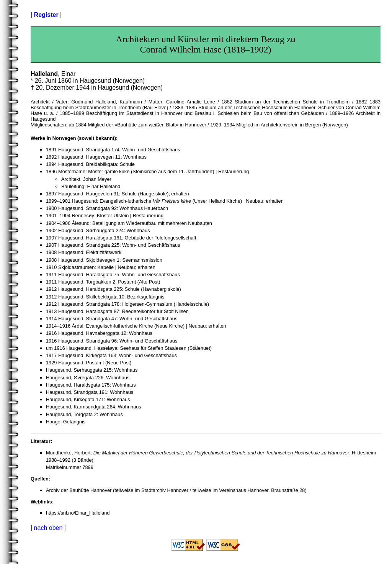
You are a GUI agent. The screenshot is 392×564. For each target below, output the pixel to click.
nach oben (48, 528)
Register (46, 15)
